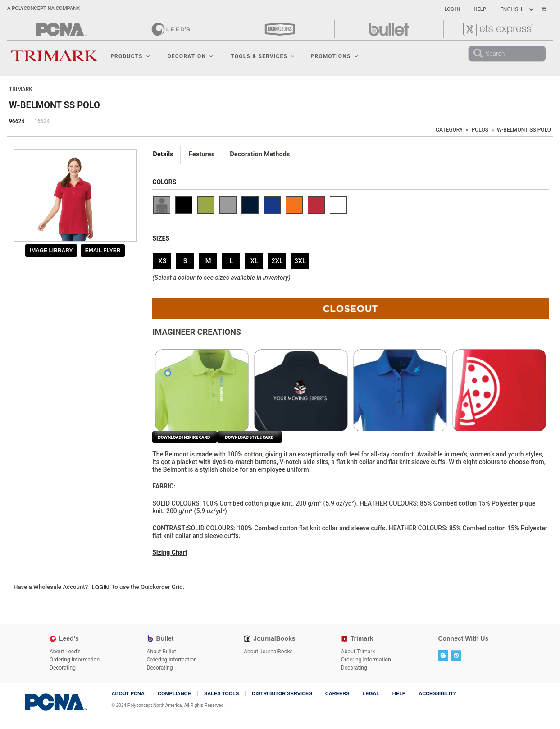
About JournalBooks (268, 652)
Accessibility (437, 694)
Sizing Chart (170, 552)
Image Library (51, 251)
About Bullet (162, 652)
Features (202, 154)
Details (163, 154)
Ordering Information (75, 660)
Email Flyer (103, 251)
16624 (42, 121)
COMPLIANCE (174, 694)
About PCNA (128, 694)
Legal (371, 694)
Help (480, 9)
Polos (480, 130)
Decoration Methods (260, 154)
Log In (453, 9)
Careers (337, 694)
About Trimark (358, 652)
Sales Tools (221, 694)
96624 (17, 121)
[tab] (164, 154)
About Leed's (65, 652)
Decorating (63, 668)
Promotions (334, 56)
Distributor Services (282, 694)
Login (100, 588)
